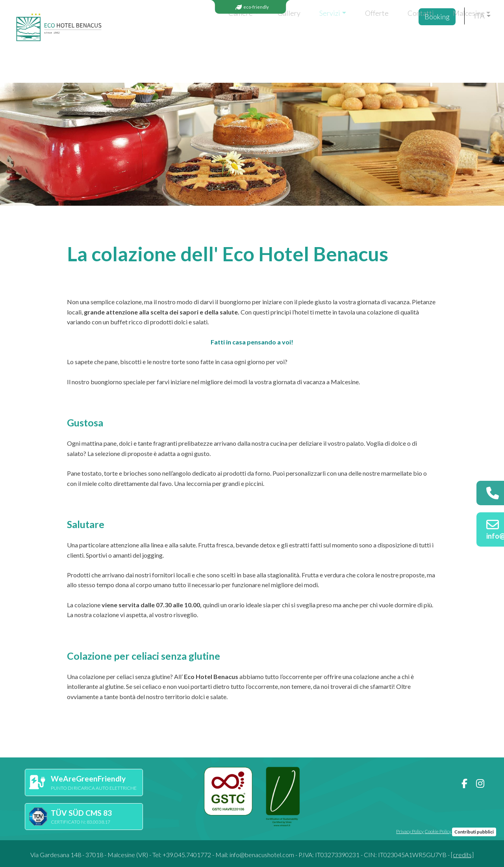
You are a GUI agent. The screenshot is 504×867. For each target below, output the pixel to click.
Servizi (249, 40)
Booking (440, 41)
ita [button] (479, 40)
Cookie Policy (438, 831)
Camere (159, 40)
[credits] (462, 855)
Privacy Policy (410, 831)
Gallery (208, 40)
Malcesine (387, 40)
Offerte (295, 40)
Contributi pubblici (474, 832)
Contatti (339, 40)
